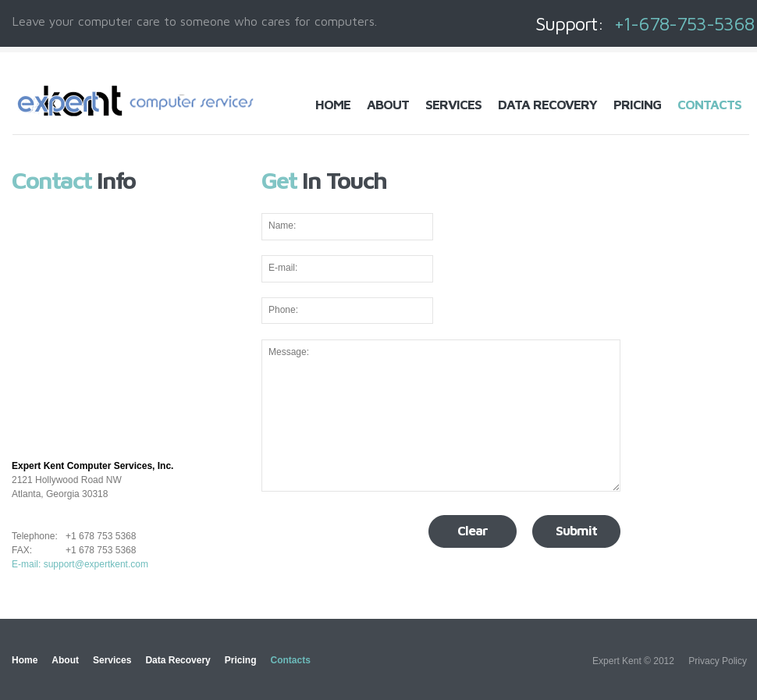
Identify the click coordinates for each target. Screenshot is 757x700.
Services (453, 105)
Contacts (709, 105)
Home (333, 105)
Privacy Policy (718, 661)
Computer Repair (137, 101)
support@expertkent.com (96, 564)
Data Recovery (547, 105)
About (388, 105)
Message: (441, 416)
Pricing (637, 105)
